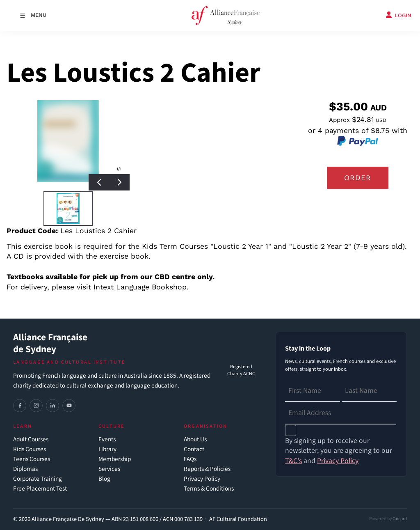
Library (107, 449)
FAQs (190, 459)
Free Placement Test (40, 489)
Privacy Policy (202, 479)
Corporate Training (38, 479)
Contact (194, 449)
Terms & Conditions (209, 489)
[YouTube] (69, 406)
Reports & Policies (207, 469)
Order (358, 178)
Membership (115, 459)
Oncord (400, 519)
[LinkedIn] (52, 406)
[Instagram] (36, 406)
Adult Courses (31, 439)
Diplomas (25, 469)
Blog (104, 479)
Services (109, 469)
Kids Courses (30, 449)
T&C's (293, 461)
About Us (195, 439)
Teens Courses (32, 459)
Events (107, 439)
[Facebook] (20, 406)
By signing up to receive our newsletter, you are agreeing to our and (339, 451)
